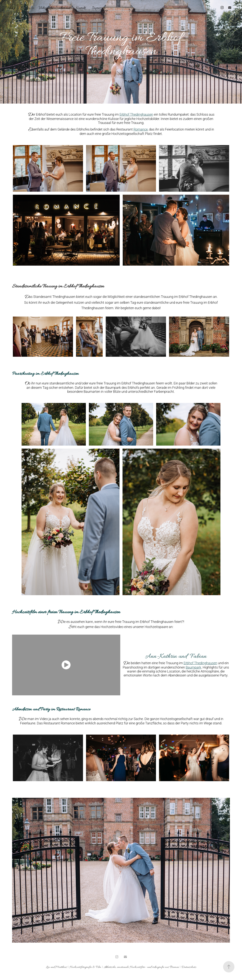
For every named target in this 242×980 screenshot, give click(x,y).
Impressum (99, 8)
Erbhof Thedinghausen (136, 114)
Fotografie (27, 8)
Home (11, 8)
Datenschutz (189, 967)
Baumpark (193, 667)
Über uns (65, 8)
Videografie (46, 8)
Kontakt (81, 8)
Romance (141, 129)
